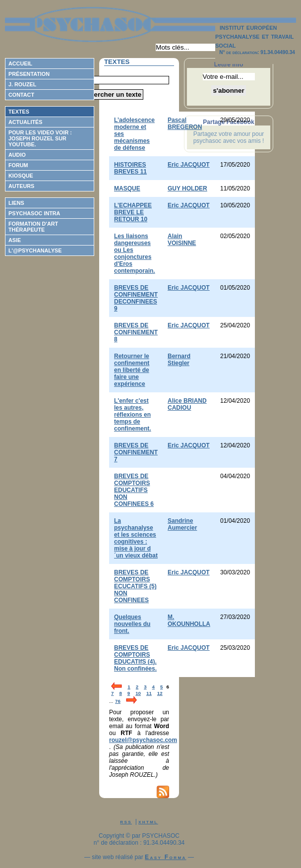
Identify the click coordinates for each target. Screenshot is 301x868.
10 (138, 693)
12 (160, 693)
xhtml (148, 821)
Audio (17, 155)
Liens (16, 203)
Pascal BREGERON (185, 124)
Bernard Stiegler (179, 360)
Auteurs (21, 186)
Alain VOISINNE (182, 240)
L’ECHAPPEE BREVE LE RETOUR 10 (133, 212)
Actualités (25, 122)
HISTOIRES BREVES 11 (130, 168)
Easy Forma (166, 857)
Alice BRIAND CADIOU (187, 404)
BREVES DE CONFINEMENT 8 (136, 332)
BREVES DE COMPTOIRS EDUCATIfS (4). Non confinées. (135, 658)
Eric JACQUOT (189, 165)
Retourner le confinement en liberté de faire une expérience (132, 370)
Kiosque (21, 176)
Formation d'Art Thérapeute (33, 227)
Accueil (20, 63)
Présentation (29, 74)
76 (118, 701)
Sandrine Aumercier (182, 524)
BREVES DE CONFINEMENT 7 (136, 452)
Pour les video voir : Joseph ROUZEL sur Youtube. (40, 138)
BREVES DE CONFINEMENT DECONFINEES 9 (136, 298)
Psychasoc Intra (34, 213)
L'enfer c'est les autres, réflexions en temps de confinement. (133, 415)
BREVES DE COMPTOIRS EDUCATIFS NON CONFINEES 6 (134, 490)
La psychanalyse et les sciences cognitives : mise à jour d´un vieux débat (136, 538)
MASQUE (127, 188)
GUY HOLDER (187, 188)
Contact (21, 95)
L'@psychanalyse (35, 250)
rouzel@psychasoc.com (143, 740)
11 (149, 693)
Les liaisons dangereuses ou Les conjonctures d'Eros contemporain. (135, 253)
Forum (18, 165)
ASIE (15, 240)
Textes (19, 112)
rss (126, 821)
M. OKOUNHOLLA (189, 620)
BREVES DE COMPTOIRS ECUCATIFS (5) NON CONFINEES (135, 586)
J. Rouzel (22, 84)
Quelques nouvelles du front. (132, 624)
